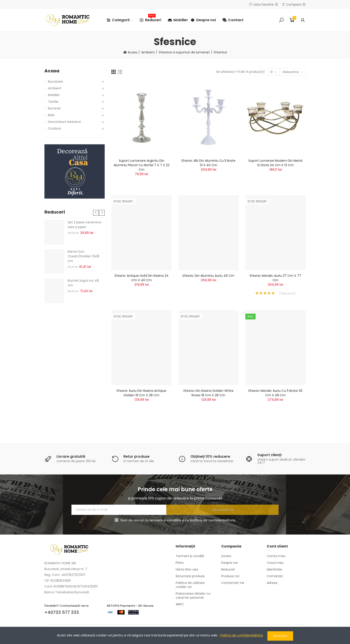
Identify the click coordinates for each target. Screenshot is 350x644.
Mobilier (54, 95)
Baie (51, 115)
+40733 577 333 (62, 612)
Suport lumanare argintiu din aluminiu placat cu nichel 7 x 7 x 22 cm (142, 165)
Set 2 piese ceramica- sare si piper (85, 225)
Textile (53, 102)
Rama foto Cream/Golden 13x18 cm (83, 256)
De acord (280, 636)
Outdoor (55, 128)
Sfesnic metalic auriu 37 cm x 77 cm (275, 278)
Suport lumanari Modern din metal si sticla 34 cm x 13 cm (275, 163)
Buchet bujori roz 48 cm (83, 283)
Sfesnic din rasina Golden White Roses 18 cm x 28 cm (208, 393)
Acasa (52, 71)
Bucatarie (55, 82)
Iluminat (54, 108)
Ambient (55, 88)
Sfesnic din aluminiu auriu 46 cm (208, 276)
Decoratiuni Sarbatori (65, 122)
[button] (96, 213)
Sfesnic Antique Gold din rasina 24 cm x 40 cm (142, 278)
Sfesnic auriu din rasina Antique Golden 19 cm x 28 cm (141, 393)
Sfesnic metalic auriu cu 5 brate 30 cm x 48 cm (275, 393)
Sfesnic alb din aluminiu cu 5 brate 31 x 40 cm (208, 163)
